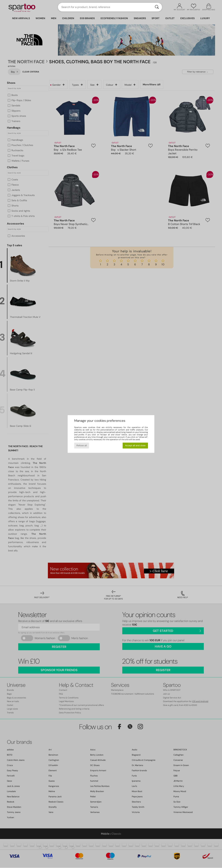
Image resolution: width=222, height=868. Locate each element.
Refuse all (82, 445)
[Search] (157, 7)
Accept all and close (135, 445)
